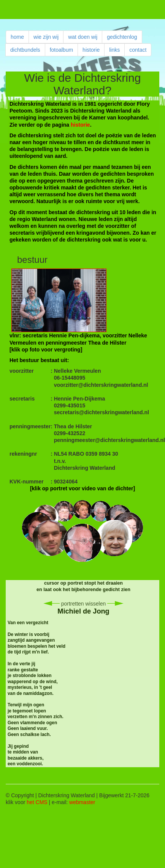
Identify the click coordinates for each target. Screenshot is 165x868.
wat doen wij (83, 37)
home (17, 37)
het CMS (37, 802)
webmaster (82, 802)
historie (91, 50)
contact (138, 50)
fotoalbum (61, 50)
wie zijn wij (46, 37)
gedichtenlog (122, 37)
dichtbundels (25, 50)
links (114, 50)
